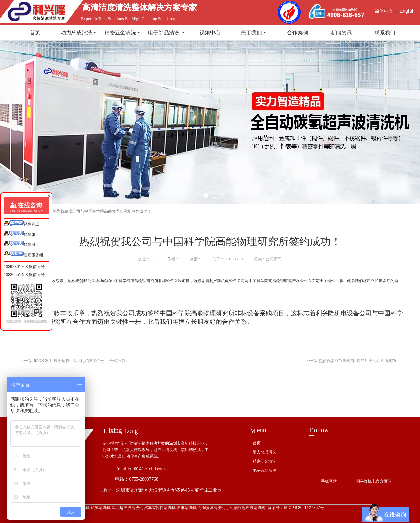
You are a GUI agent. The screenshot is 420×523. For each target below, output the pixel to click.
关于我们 (254, 33)
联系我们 (385, 33)
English (407, 11)
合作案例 (298, 33)
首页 (35, 33)
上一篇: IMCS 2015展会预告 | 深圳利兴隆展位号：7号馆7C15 (74, 361)
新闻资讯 (341, 33)
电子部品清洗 (166, 33)
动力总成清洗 (79, 33)
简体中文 (384, 11)
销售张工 (21, 234)
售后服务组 (23, 254)
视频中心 (210, 33)
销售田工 (21, 244)
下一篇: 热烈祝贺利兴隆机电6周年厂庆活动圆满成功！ (353, 361)
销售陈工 (21, 224)
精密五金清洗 (122, 33)
